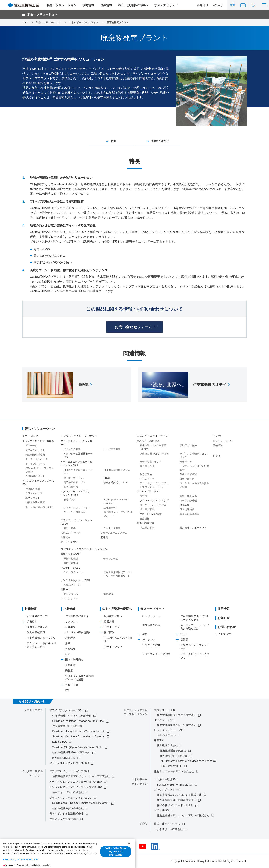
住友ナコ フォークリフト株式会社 (174, 771)
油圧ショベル (71, 594)
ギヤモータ (31, 445)
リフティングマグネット (77, 508)
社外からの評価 (151, 645)
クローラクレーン (73, 572)
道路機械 (108, 594)
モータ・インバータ (36, 459)
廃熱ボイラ (186, 462)
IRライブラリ (112, 627)
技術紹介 (32, 621)
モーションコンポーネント (40, 507)
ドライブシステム (35, 464)
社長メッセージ (151, 616)
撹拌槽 (143, 496)
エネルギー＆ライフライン (152, 436)
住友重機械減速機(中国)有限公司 (71, 752)
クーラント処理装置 (74, 512)
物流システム (111, 559)
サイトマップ (223, 634)
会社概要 (70, 627)
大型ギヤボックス (35, 450)
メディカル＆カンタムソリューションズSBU (76, 782)
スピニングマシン (70, 533)
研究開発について (37, 616)
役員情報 (70, 649)
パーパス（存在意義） (78, 632)
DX (67, 690)
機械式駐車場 (71, 563)
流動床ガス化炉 (188, 445)
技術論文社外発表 (37, 627)
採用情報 (203, 5)
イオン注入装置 (72, 449)
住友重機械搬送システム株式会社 (177, 715)
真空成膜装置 (71, 487)
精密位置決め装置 (35, 502)
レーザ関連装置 (112, 449)
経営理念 (70, 638)
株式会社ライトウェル (167, 824)
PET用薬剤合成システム (117, 470)
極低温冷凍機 (33, 489)
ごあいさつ (72, 621)
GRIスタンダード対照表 (156, 654)
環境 (145, 634)
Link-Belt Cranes (167, 735)
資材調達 (70, 665)
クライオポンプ (34, 493)
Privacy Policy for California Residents (21, 859)
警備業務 (218, 445)
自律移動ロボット (35, 476)
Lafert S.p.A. (60, 742)
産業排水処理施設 (189, 514)
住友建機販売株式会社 (173, 751)
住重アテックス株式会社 (64, 819)
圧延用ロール (111, 508)
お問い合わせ (243, 5)
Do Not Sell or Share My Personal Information (115, 852)
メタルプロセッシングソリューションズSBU (76, 787)
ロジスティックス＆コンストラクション (84, 549)
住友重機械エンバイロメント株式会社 (179, 795)
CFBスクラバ (147, 479)
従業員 (184, 640)
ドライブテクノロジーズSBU (66, 710)
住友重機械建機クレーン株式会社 (177, 725)
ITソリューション (223, 441)
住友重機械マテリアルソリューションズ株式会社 (81, 776)
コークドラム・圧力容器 (153, 505)
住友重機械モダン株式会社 (68, 808)
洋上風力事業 (147, 509)
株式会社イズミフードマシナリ (175, 805)
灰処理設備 (146, 474)
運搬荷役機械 (71, 559)
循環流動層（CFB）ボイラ (154, 454)
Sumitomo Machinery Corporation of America (78, 736)
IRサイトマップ (113, 647)
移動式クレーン (72, 585)
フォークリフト (69, 598)
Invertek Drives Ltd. (64, 758)
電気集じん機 (147, 466)
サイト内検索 (253, 5)
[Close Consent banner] (129, 843)
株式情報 (109, 632)
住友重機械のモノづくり (41, 638)
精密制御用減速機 (35, 455)
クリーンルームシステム (114, 533)
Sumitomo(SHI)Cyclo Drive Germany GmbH (78, 747)
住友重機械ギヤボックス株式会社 (72, 716)
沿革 (68, 643)
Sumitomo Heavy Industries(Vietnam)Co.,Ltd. (79, 731)
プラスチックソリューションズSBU (70, 798)
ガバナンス (149, 640)
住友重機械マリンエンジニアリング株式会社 (183, 815)
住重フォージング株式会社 (68, 792)
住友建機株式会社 (167, 745)
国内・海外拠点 (74, 659)
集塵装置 (65, 537)
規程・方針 (72, 685)
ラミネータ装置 (112, 528)
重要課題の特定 (151, 625)
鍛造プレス (70, 500)
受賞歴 (69, 670)
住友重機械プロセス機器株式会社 (177, 800)
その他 (217, 436)
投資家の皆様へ (113, 616)
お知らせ (218, 5)
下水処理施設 (187, 509)
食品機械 (145, 519)
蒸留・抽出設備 (188, 496)
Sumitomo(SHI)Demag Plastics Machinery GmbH (81, 803)
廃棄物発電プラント (151, 462)
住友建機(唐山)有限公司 (174, 756)
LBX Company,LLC (171, 766)
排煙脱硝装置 (187, 479)
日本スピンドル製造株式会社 (66, 814)
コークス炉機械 (188, 500)
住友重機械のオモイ (77, 616)
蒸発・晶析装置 (188, 474)
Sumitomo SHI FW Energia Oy (175, 785)
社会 (183, 634)
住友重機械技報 (36, 632)
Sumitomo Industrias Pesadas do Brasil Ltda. (78, 721)
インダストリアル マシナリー (79, 436)
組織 (68, 654)
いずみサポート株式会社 (168, 829)
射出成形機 (70, 528)
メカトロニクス (32, 436)
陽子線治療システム (74, 478)
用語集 (217, 456)
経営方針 (109, 621)
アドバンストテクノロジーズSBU (69, 763)
